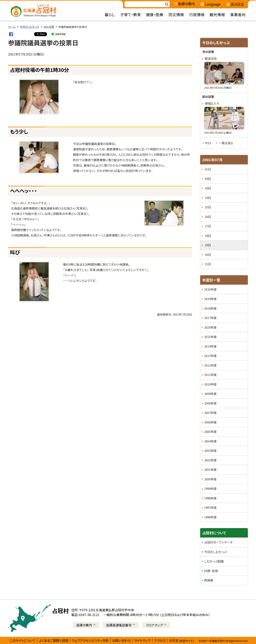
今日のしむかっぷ (29, 27)
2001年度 (49, 27)
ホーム (12, 27)
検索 (167, 4)
